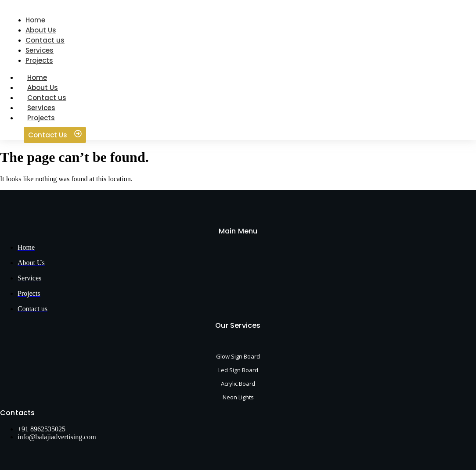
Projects (41, 118)
